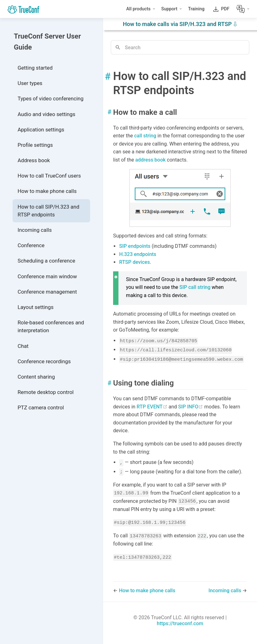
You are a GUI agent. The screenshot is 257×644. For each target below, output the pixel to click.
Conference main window (47, 276)
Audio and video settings (46, 114)
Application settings (41, 130)
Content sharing (36, 377)
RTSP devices (134, 262)
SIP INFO (191, 407)
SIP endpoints (135, 246)
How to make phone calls (47, 191)
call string (145, 136)
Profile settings (35, 145)
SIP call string (195, 287)
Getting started (35, 68)
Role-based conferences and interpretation (51, 326)
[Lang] (243, 9)
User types (30, 83)
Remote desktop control (46, 392)
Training (197, 10)
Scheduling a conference (46, 261)
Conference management (47, 292)
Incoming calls (35, 230)
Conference (31, 245)
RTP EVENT (153, 407)
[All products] (141, 9)
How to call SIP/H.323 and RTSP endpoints (48, 211)
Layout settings (36, 307)
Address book (34, 160)
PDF (225, 10)
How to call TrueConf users (49, 176)
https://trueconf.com (180, 623)
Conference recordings (44, 361)
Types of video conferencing (51, 98)
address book (150, 160)
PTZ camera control (41, 407)
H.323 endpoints (138, 254)
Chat (23, 346)
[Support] (172, 9)
